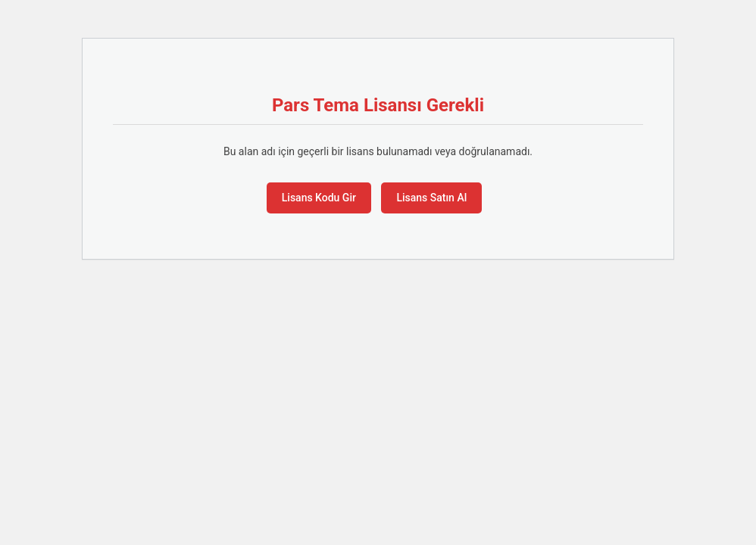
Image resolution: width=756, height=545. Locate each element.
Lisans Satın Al (431, 198)
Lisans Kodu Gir (319, 198)
